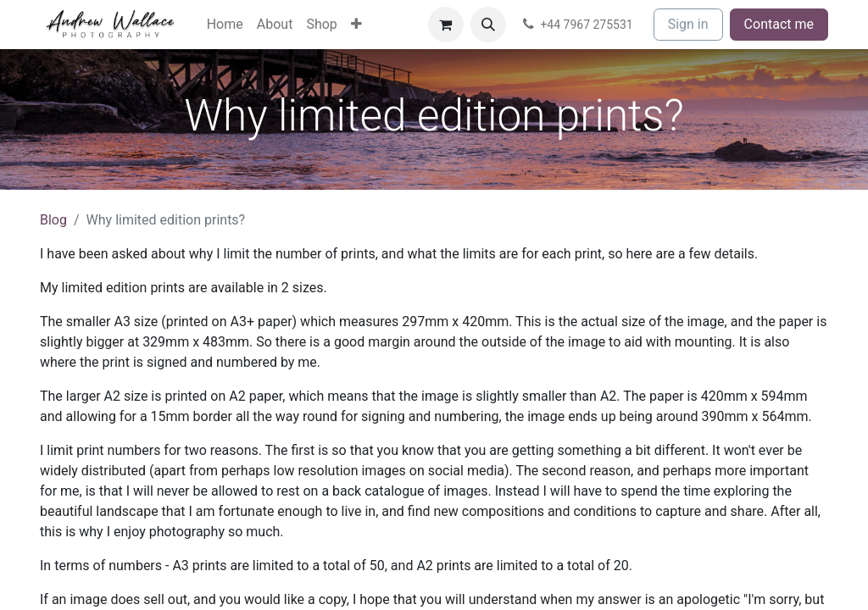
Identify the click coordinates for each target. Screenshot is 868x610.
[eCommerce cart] (446, 25)
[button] (488, 25)
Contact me (779, 24)
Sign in (688, 24)
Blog (53, 220)
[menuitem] (225, 25)
